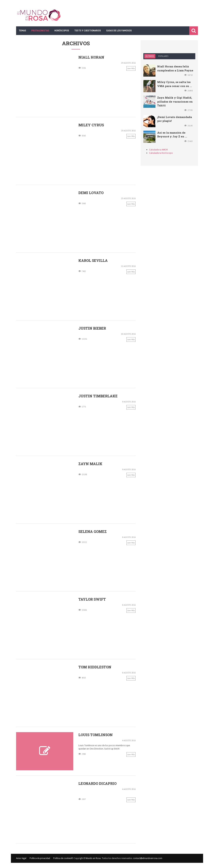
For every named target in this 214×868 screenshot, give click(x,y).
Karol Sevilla (93, 260)
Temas (22, 31)
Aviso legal (21, 858)
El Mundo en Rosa (92, 858)
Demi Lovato (91, 193)
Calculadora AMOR (158, 150)
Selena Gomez (93, 531)
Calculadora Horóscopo (161, 153)
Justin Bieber (92, 328)
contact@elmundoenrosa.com (148, 858)
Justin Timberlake (98, 396)
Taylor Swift (92, 599)
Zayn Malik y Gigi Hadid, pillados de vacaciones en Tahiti (175, 101)
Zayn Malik (90, 464)
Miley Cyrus (91, 125)
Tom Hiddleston (95, 667)
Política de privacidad (40, 858)
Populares (163, 56)
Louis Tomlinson (96, 735)
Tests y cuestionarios (88, 31)
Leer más (131, 68)
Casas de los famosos (119, 31)
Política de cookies (62, 858)
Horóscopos (62, 31)
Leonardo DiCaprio (97, 783)
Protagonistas (40, 31)
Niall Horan (91, 57)
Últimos (150, 56)
